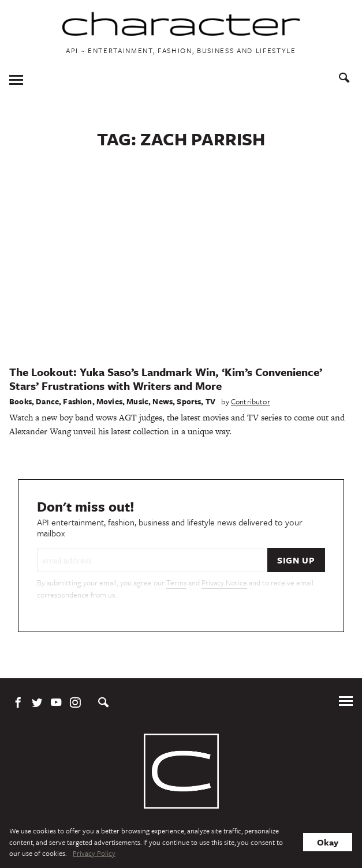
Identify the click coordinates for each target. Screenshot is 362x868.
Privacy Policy (94, 853)
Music (137, 401)
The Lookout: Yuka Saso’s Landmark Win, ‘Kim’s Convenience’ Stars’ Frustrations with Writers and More (166, 379)
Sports (189, 401)
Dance (47, 401)
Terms (176, 583)
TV (210, 401)
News (163, 401)
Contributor (251, 401)
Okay (328, 842)
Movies (109, 401)
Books (20, 401)
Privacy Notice (224, 583)
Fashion (77, 401)
